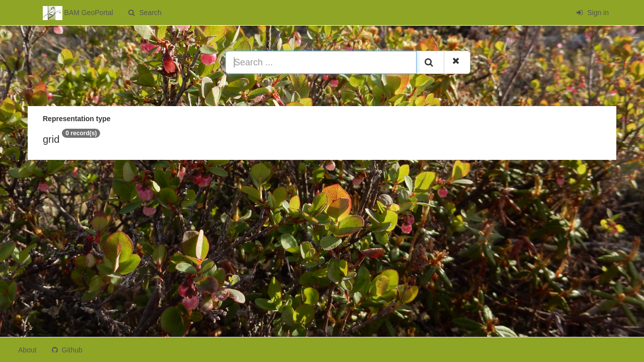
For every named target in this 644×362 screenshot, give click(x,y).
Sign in (592, 13)
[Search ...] (321, 62)
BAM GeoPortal (78, 13)
